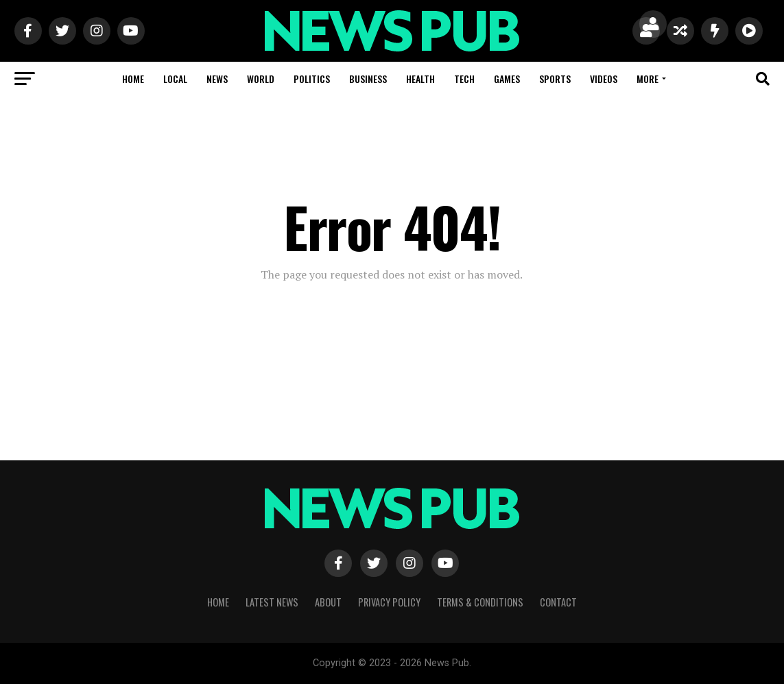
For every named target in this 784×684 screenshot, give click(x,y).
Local (175, 79)
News (217, 79)
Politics (312, 79)
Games (507, 79)
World (261, 79)
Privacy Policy (389, 602)
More (648, 79)
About (328, 602)
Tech (464, 79)
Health (420, 79)
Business (368, 79)
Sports (555, 79)
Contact (558, 602)
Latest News (272, 602)
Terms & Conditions (480, 602)
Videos (604, 79)
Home (133, 79)
